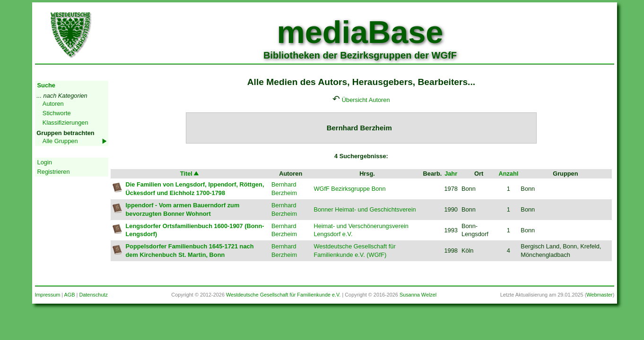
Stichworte (57, 113)
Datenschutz (93, 295)
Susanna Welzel (418, 295)
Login (45, 162)
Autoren (53, 104)
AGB (70, 295)
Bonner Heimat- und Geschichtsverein (365, 209)
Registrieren (54, 172)
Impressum (48, 295)
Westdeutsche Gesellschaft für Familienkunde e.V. (283, 295)
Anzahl (508, 174)
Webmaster (599, 295)
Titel (190, 174)
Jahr (451, 174)
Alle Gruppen (60, 141)
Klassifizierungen (65, 123)
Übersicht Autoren (366, 100)
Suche (46, 85)
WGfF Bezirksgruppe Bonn (349, 189)
